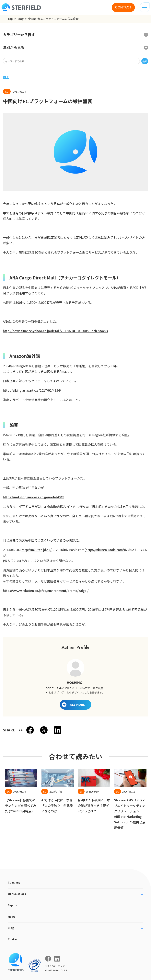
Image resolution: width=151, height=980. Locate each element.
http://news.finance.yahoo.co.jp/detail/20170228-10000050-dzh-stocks (55, 331)
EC (7, 77)
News (12, 917)
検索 (145, 61)
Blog (21, 19)
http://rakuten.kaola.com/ (105, 550)
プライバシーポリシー (56, 966)
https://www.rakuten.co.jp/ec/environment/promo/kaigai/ (46, 591)
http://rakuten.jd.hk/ (36, 550)
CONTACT (123, 7)
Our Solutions (17, 894)
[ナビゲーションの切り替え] (145, 7)
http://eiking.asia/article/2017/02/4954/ (32, 390)
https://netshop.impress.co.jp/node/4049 (34, 497)
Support (13, 905)
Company (14, 882)
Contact (13, 939)
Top (10, 19)
